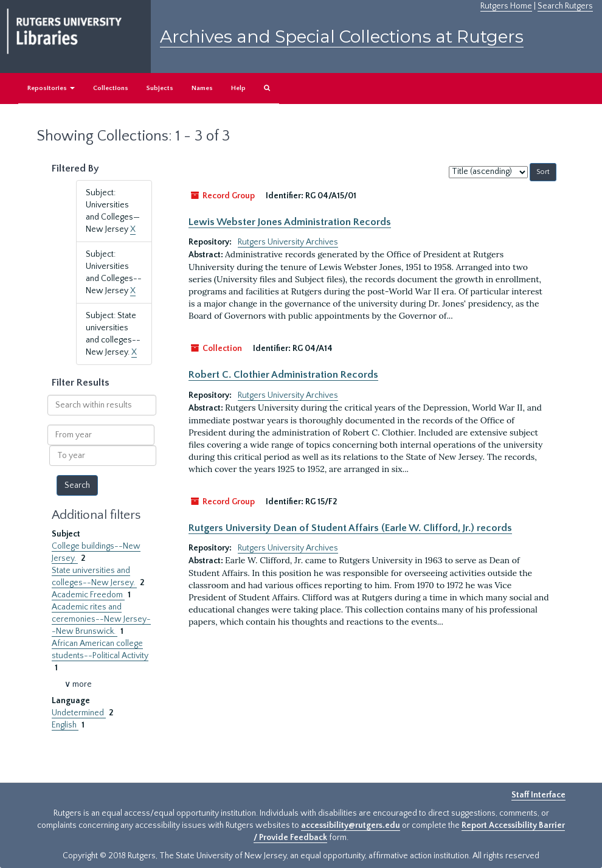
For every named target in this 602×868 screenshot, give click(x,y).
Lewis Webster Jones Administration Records (290, 222)
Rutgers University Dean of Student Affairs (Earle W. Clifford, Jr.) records (350, 528)
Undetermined (79, 713)
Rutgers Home (506, 6)
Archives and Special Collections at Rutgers (342, 36)
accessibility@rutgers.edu (351, 825)
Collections (111, 88)
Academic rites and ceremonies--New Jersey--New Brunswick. (101, 619)
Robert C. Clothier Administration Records (283, 375)
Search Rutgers (565, 6)
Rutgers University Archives (288, 242)
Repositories (51, 88)
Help (238, 88)
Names (202, 88)
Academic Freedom (88, 595)
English (65, 725)
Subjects (160, 88)
